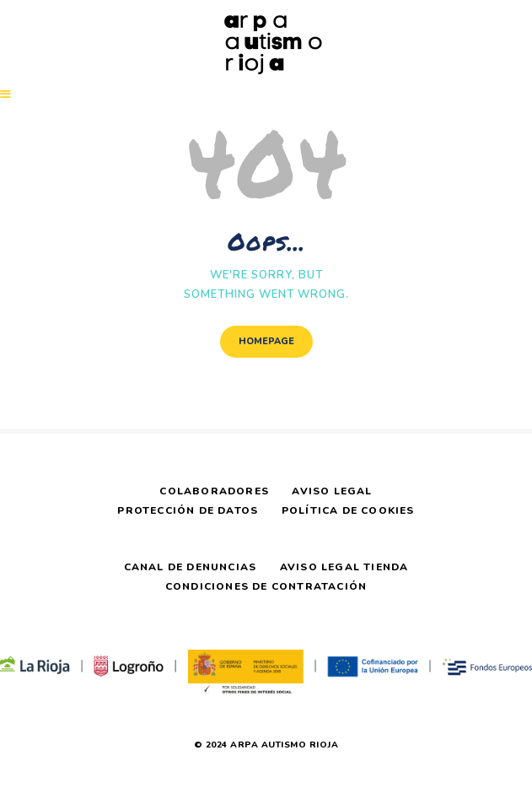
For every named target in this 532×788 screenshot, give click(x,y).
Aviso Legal (332, 491)
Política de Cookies (348, 510)
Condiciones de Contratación (266, 586)
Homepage (266, 341)
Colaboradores (214, 491)
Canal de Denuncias (191, 567)
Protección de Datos (188, 510)
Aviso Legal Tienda (344, 567)
